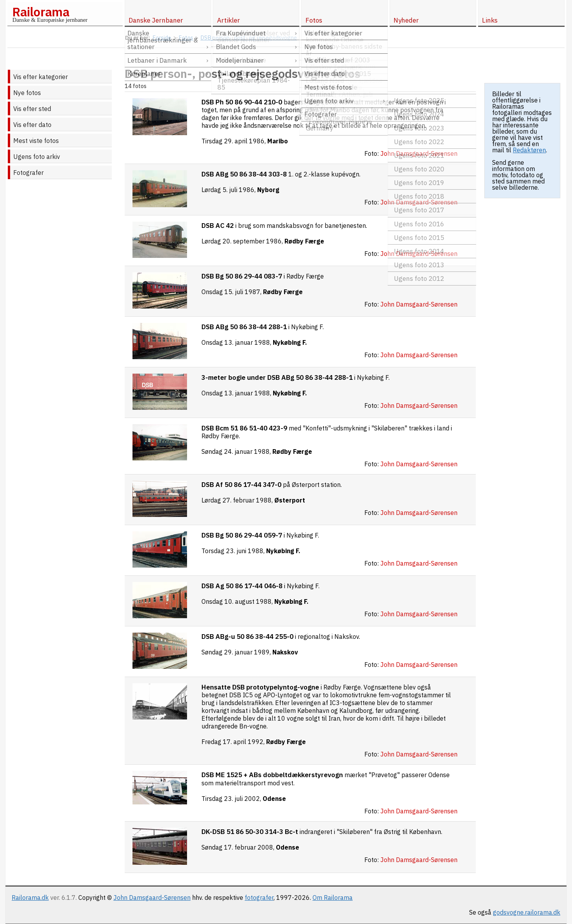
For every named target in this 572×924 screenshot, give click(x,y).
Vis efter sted (32, 109)
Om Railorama (333, 898)
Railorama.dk (30, 898)
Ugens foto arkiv (37, 157)
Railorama (41, 12)
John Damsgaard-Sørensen (152, 898)
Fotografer (28, 173)
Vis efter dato (32, 125)
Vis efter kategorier (41, 77)
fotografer (259, 898)
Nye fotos (27, 93)
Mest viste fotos (36, 141)
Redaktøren (529, 150)
